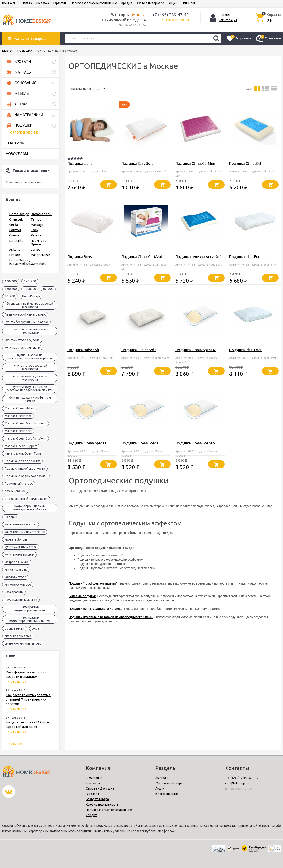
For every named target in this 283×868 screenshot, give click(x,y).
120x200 (11, 281)
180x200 (30, 289)
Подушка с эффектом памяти (26, 476)
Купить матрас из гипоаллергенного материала (30, 357)
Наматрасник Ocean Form (23, 453)
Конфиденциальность (102, 804)
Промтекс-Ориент (39, 242)
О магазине (94, 778)
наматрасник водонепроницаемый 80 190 (30, 619)
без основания (15, 491)
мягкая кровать (16, 570)
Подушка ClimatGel (245, 163)
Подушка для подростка (23, 461)
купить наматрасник (19, 554)
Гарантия (60, 3)
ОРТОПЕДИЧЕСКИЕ (24, 132)
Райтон (15, 230)
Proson (15, 255)
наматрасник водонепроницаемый (30, 609)
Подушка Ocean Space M (196, 350)
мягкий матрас (15, 577)
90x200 (10, 296)
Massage (37, 225)
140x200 (30, 281)
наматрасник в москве (21, 600)
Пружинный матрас (19, 484)
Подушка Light (80, 163)
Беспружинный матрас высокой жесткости (30, 305)
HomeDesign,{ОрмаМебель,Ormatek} (28, 262)
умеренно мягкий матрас (23, 643)
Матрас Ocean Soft (18, 431)
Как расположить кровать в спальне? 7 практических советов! (28, 699)
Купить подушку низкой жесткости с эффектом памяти (30, 388)
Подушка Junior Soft (139, 350)
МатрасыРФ (40, 255)
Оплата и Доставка (35, 3)
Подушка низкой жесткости (25, 469)
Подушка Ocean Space (140, 443)
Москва (139, 15)
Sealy (34, 230)
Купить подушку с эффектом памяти (30, 399)
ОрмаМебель (41, 214)
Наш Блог (189, 3)
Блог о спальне (167, 794)
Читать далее (16, 682)
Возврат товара (97, 799)
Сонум (14, 235)
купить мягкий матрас (21, 547)
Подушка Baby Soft (83, 350)
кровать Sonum (16, 539)
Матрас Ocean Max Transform (26, 423)
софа (35, 628)
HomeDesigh (31, 296)
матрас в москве (17, 562)
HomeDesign (19, 214)
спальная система (18, 636)
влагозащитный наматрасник (26, 499)
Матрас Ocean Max (18, 416)
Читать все (14, 744)
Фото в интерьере (150, 3)
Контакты (9, 3)
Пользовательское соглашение (94, 3)
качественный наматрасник (25, 532)
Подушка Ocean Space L (87, 443)
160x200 (11, 289)
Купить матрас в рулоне (22, 340)
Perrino (36, 235)
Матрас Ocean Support (21, 446)
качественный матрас (21, 524)
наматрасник (14, 592)
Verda (13, 225)
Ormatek (16, 219)
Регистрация (228, 20)
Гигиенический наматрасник (25, 314)
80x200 (48, 289)
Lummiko (16, 241)
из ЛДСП (11, 517)
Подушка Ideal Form (246, 257)
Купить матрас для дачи (22, 348)
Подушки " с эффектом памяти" (93, 583)
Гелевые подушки (82, 596)
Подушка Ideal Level (246, 350)
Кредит (127, 3)
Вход (226, 15)
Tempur (37, 219)
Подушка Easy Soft (137, 163)
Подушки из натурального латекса (95, 609)
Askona (15, 249)
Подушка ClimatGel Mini (195, 163)
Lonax (35, 249)
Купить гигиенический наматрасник (30, 331)
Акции (173, 3)
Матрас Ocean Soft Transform (26, 438)
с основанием (15, 628)
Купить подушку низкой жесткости (30, 378)
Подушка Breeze (81, 257)
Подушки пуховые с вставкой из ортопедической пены (111, 617)
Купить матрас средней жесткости (30, 367)
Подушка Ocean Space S (195, 443)
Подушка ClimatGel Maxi (142, 257)
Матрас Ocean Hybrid (20, 408)
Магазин (162, 778)
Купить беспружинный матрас (27, 322)
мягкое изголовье (18, 585)
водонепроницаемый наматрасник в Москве (30, 508)
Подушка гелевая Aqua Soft (199, 257)
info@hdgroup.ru (237, 783)
